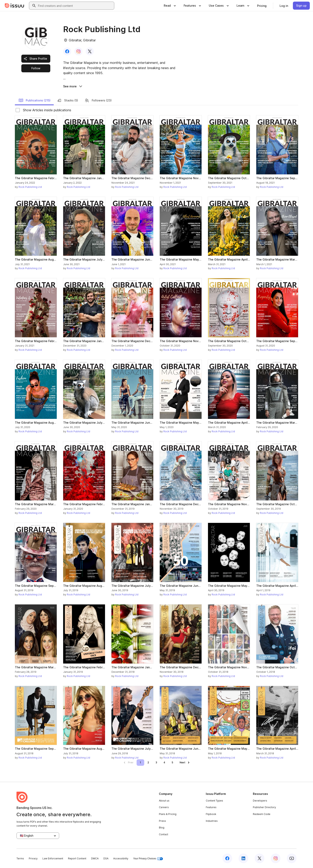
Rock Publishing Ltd (30, 187)
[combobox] (75, 6)
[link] (262, 6)
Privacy (33, 858)
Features (211, 807)
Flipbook (211, 814)
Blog (162, 828)
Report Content (77, 858)
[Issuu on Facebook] (227, 858)
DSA (106, 858)
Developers (260, 801)
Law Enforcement (53, 858)
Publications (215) (34, 100)
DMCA (95, 858)
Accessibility (121, 858)
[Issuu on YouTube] (292, 858)
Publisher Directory (264, 807)
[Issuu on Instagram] (276, 858)
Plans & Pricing (168, 814)
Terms (20, 858)
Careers (164, 807)
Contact (164, 834)
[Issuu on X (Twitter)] (259, 858)
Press (162, 821)
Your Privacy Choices (148, 859)
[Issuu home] (14, 6)
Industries (212, 821)
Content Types (214, 801)
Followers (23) (98, 100)
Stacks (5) (67, 100)
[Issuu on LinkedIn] (243, 858)
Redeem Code (262, 814)
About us (164, 801)
